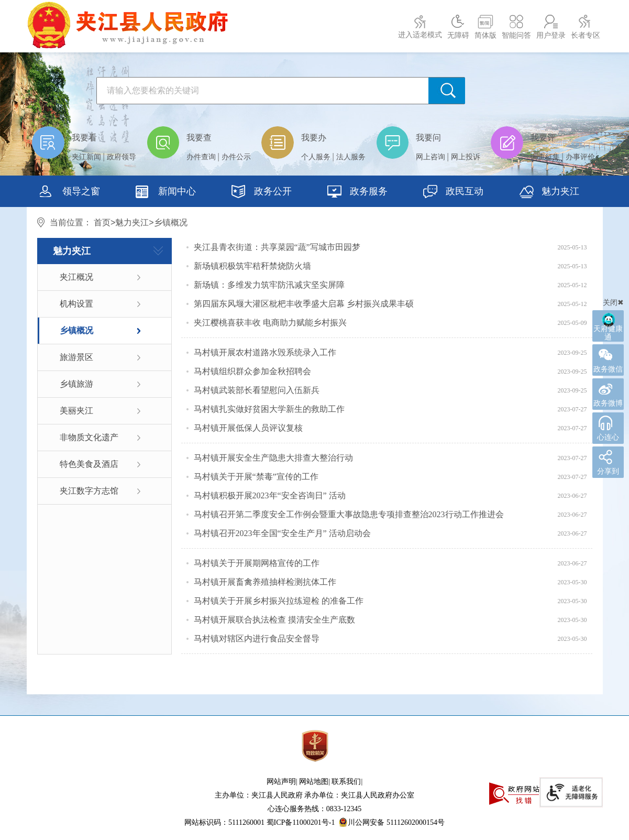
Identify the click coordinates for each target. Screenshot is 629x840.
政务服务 (357, 193)
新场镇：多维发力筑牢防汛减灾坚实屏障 (269, 285)
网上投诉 (466, 157)
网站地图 (314, 782)
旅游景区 (76, 357)
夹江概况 (76, 277)
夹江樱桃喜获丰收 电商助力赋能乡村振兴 (270, 323)
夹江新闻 (86, 157)
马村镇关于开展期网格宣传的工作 (257, 563)
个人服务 (316, 157)
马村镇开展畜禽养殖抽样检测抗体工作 (265, 582)
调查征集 (545, 157)
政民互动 (453, 193)
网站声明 (281, 782)
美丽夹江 (76, 411)
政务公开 (262, 193)
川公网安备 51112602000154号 (391, 822)
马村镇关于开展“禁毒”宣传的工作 (256, 477)
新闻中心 (166, 193)
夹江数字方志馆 (89, 491)
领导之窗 (70, 193)
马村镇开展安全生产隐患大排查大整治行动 (273, 458)
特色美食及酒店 (89, 464)
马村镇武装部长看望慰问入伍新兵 (257, 390)
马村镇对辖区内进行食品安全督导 (257, 639)
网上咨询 (431, 157)
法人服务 (351, 157)
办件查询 (201, 157)
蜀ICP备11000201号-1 (301, 822)
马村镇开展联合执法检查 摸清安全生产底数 (274, 620)
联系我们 (346, 782)
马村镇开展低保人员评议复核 (248, 428)
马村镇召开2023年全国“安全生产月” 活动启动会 (282, 533)
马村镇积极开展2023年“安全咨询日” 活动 (270, 495)
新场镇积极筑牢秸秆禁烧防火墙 (252, 266)
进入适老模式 (420, 35)
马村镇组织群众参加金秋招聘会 (252, 371)
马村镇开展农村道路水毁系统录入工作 (265, 352)
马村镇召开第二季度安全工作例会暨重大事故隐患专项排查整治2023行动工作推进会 (349, 514)
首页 (102, 222)
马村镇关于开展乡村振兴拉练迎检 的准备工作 (279, 601)
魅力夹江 (132, 222)
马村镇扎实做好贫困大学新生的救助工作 (269, 409)
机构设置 (76, 304)
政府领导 (122, 157)
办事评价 (580, 157)
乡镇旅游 (76, 384)
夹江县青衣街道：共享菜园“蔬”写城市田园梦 (277, 247)
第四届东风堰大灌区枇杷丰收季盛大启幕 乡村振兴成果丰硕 (304, 304)
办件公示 (236, 157)
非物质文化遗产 (89, 437)
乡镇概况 (76, 330)
